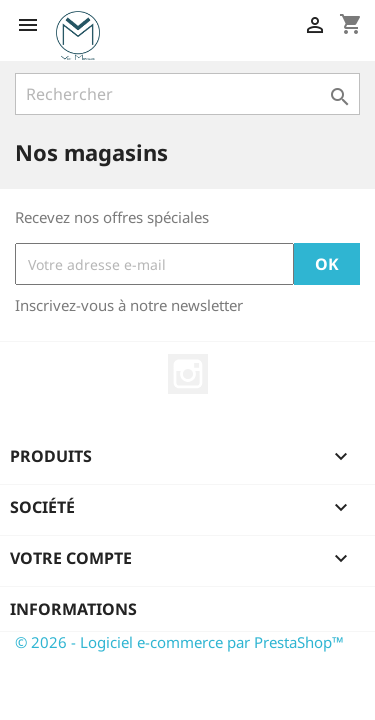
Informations (73, 609)
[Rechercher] (187, 94)
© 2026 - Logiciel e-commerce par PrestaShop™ (179, 642)
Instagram (188, 374)
